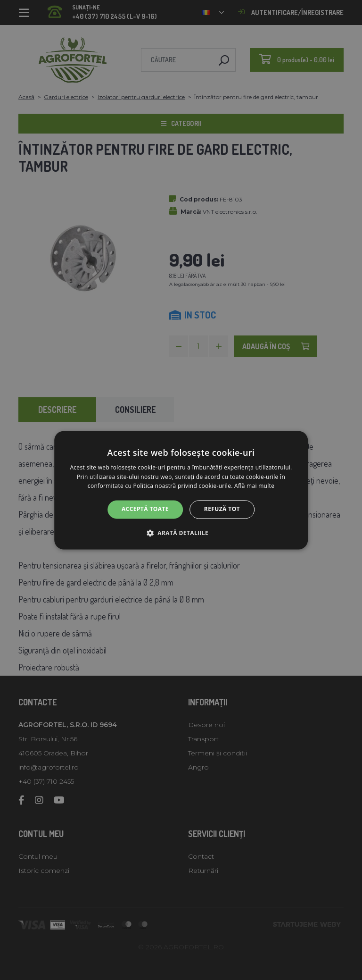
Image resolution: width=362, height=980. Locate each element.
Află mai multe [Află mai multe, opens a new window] (254, 486)
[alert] (181, 490)
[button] (181, 533)
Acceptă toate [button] (145, 509)
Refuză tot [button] (222, 509)
